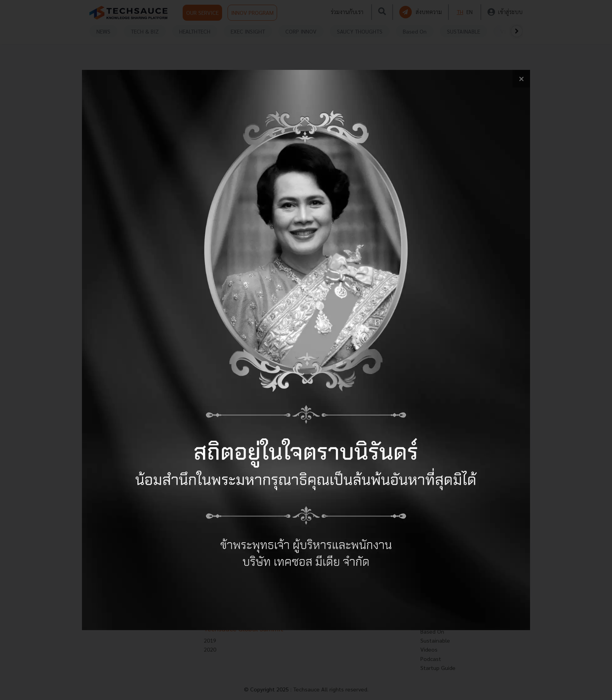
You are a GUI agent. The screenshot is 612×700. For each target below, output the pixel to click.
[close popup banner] (521, 79)
